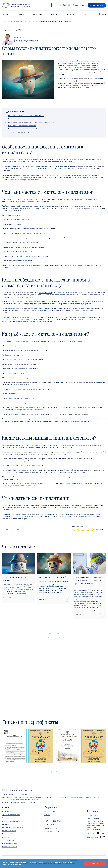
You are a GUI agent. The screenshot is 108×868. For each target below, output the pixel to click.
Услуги (21, 14)
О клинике (6, 14)
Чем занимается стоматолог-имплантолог (22, 119)
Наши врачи (37, 14)
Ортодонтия (5, 837)
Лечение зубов (6, 812)
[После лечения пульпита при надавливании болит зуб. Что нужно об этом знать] (89, 563)
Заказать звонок (79, 5)
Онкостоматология (8, 840)
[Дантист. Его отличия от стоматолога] (19, 563)
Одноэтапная (8, 477)
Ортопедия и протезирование (11, 821)
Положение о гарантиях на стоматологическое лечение (19, 802)
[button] (58, 636)
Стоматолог (6, 175)
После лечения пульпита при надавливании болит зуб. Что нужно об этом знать (88, 580)
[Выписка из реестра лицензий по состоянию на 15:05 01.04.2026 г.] (14, 746)
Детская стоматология (9, 831)
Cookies (23, 862)
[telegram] (88, 833)
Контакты (87, 14)
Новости (47, 815)
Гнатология (5, 850)
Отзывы (54, 14)
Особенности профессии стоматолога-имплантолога (26, 116)
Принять (95, 863)
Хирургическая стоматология (11, 815)
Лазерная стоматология (9, 847)
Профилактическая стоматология (12, 828)
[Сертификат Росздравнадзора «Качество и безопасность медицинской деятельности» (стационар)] (41, 746)
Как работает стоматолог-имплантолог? (22, 126)
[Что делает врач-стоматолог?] (54, 563)
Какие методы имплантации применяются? (22, 129)
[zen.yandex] (98, 833)
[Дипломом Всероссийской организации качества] (67, 746)
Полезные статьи (50, 812)
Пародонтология (7, 824)
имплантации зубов (45, 293)
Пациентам (70, 14)
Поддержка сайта (93, 837)
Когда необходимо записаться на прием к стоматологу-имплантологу (32, 122)
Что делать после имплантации (19, 132)
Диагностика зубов (8, 834)
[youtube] (103, 833)
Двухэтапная (8, 470)
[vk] (93, 833)
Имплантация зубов (8, 818)
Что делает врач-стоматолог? (52, 577)
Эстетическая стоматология (11, 844)
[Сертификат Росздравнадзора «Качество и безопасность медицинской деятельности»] (94, 746)
